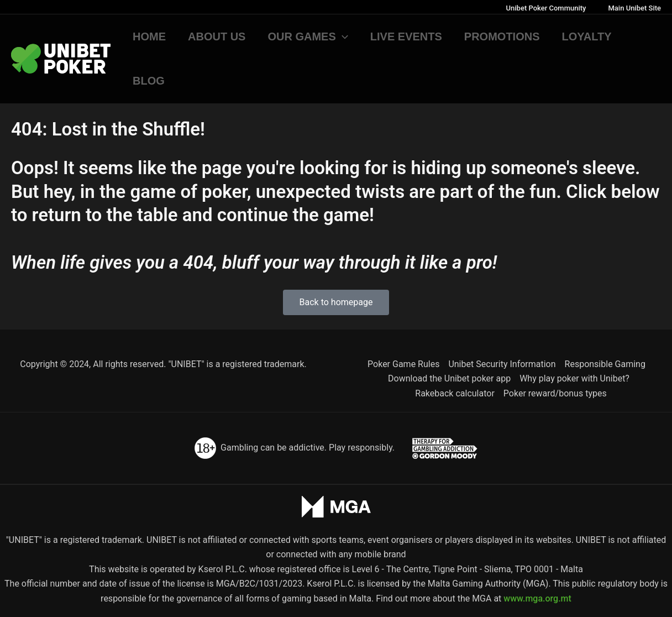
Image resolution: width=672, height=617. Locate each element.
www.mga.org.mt (537, 598)
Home (149, 36)
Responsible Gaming (605, 364)
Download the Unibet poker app (449, 378)
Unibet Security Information (502, 364)
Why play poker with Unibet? (574, 378)
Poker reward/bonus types (555, 393)
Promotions (502, 36)
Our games (308, 36)
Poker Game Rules (403, 364)
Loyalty (587, 36)
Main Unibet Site (634, 8)
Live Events (406, 36)
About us (217, 36)
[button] (342, 36)
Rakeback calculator (455, 393)
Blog (149, 81)
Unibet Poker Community (546, 8)
